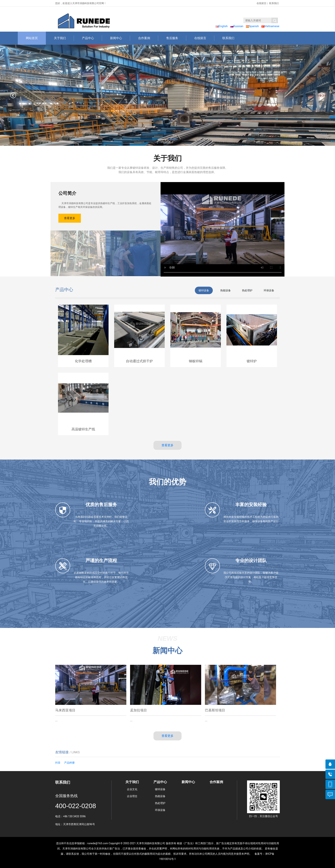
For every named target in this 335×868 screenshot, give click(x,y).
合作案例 (148, 38)
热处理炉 (160, 803)
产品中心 (92, 38)
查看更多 (70, 218)
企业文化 (132, 789)
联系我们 (274, 3)
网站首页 (36, 38)
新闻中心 (120, 38)
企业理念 (132, 796)
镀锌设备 (160, 789)
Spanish (252, 26)
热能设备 (160, 796)
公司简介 (67, 193)
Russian (237, 26)
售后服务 (176, 38)
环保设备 (160, 810)
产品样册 (69, 763)
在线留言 (261, 3)
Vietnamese (270, 26)
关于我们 (64, 38)
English (222, 26)
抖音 (58, 763)
